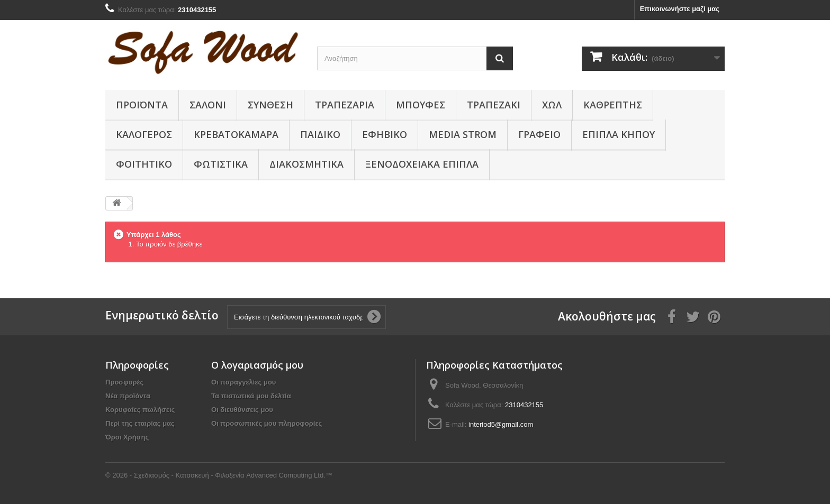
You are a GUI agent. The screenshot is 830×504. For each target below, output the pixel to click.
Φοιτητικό (144, 164)
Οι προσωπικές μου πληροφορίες (267, 423)
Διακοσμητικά (306, 164)
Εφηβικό (385, 134)
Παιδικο (320, 134)
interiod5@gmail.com (501, 424)
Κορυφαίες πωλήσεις (140, 410)
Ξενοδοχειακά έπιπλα (422, 164)
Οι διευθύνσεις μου (242, 410)
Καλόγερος (144, 134)
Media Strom (463, 134)
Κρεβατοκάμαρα (236, 134)
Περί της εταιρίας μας (140, 423)
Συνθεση (270, 105)
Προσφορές (124, 382)
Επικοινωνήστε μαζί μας (680, 9)
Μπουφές (421, 105)
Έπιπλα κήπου (619, 134)
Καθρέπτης (613, 105)
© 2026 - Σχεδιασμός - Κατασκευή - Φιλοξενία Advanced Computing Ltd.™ (219, 475)
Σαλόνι (208, 105)
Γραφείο (539, 134)
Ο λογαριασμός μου (257, 365)
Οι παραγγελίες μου (243, 382)
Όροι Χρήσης (127, 437)
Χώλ (552, 105)
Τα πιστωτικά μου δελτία (251, 396)
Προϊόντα (142, 105)
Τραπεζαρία (345, 105)
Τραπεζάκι (494, 105)
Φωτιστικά (221, 164)
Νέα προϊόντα (128, 396)
